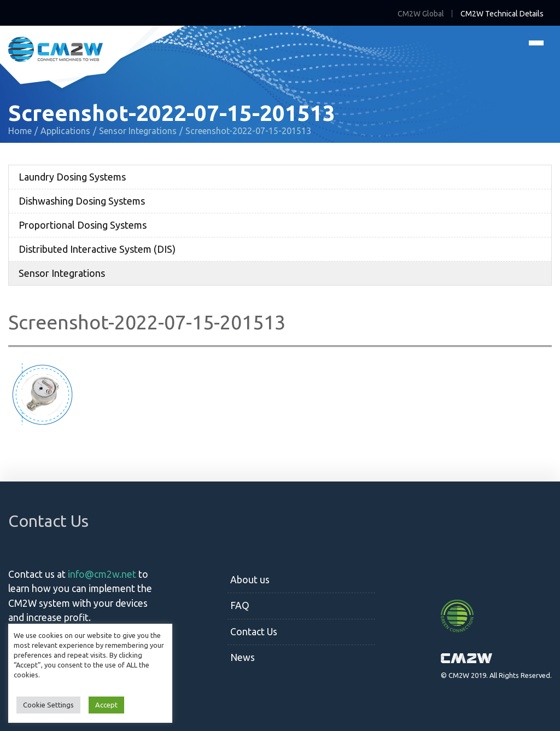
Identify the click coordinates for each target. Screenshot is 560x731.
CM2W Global (421, 14)
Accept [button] (106, 705)
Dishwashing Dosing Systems (82, 201)
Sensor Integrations (62, 273)
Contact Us (254, 632)
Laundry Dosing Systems (72, 177)
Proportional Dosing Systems (83, 225)
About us (250, 580)
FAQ (240, 605)
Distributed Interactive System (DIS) (97, 249)
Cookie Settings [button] (48, 705)
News (243, 657)
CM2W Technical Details (502, 14)
